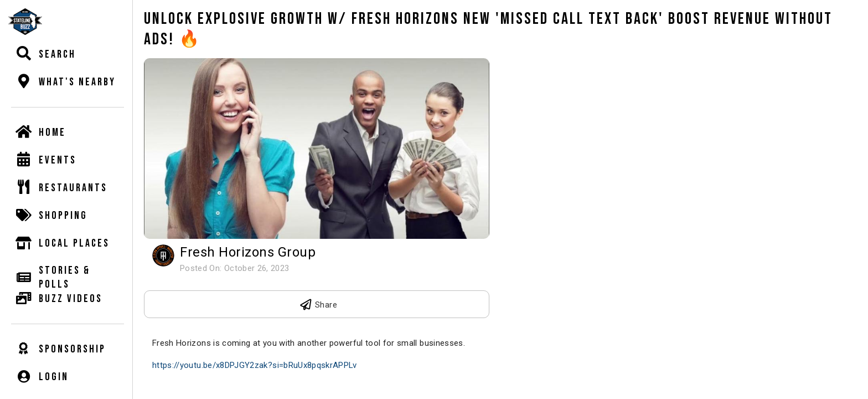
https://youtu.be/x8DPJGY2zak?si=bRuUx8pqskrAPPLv (255, 365)
